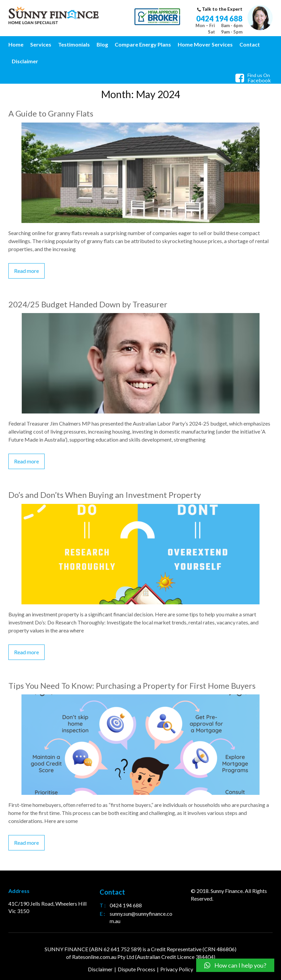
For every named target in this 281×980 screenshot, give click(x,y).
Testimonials (74, 44)
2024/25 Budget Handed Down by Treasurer (88, 304)
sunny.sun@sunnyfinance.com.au (141, 917)
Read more (26, 271)
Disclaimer (25, 61)
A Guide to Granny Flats (51, 113)
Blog (102, 44)
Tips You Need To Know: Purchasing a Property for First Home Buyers (132, 686)
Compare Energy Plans (143, 44)
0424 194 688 (219, 19)
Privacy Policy (177, 969)
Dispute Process (136, 969)
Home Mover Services (205, 44)
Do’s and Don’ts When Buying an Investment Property (105, 495)
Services (41, 44)
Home (16, 44)
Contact (250, 44)
